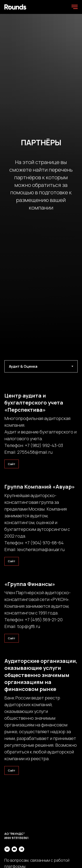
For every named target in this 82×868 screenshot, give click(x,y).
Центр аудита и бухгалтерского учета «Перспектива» (34, 403)
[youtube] (14, 849)
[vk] (7, 849)
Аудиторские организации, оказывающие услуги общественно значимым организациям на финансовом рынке (41, 675)
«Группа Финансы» (30, 584)
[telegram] (22, 849)
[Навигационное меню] (75, 7)
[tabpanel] (41, 371)
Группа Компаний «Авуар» (40, 486)
